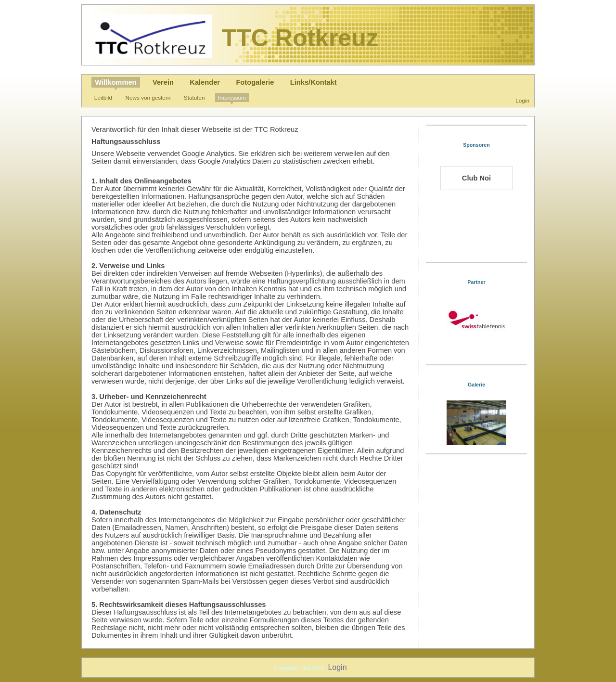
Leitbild (103, 97)
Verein (163, 82)
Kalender (205, 82)
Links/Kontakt (314, 82)
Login (522, 100)
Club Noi (476, 178)
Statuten (194, 97)
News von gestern (148, 97)
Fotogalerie (255, 82)
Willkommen (115, 82)
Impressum (232, 97)
